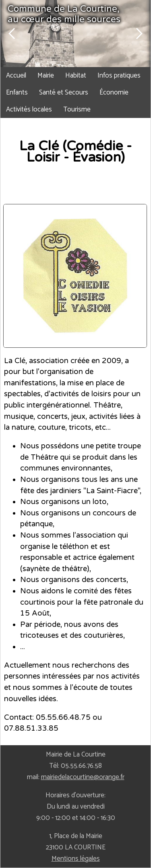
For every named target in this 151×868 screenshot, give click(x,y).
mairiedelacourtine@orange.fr (83, 777)
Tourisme (77, 109)
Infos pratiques (119, 76)
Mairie (46, 76)
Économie (114, 92)
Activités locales (29, 109)
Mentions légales (76, 859)
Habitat (76, 76)
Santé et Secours (64, 92)
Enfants (17, 92)
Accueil (16, 76)
